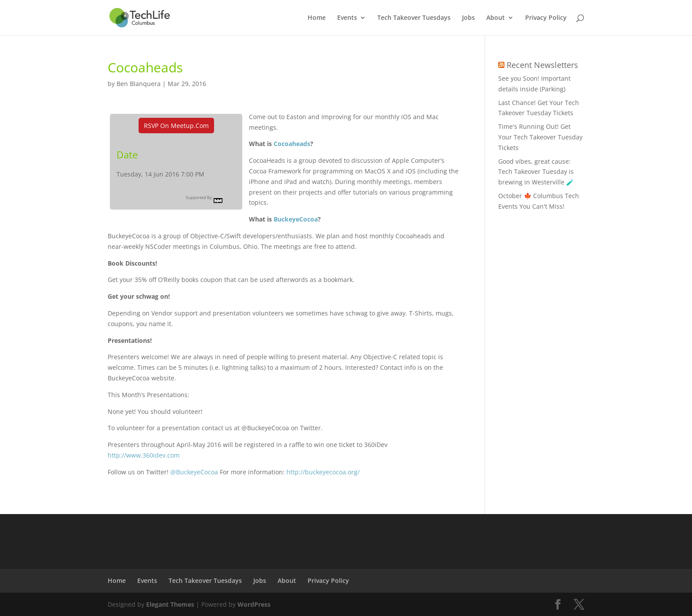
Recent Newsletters (542, 65)
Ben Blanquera (139, 84)
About (496, 18)
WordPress (254, 604)
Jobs (468, 18)
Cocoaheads (292, 144)
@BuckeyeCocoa (194, 472)
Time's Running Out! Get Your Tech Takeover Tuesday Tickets (540, 137)
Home (317, 18)
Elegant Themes (170, 604)
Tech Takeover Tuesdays (414, 18)
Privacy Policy (546, 18)
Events (347, 18)
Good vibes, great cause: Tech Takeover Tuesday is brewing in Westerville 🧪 (536, 172)
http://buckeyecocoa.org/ (323, 472)
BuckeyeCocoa (296, 219)
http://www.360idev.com (144, 455)
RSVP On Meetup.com (176, 126)
